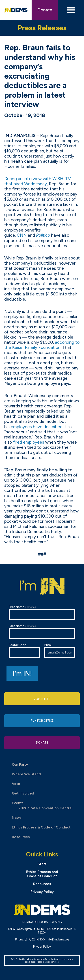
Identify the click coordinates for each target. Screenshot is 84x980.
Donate (45, 10)
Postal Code (24, 650)
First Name (42, 612)
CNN (22, 235)
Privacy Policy (42, 892)
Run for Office (42, 721)
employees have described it (39, 427)
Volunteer (42, 699)
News (17, 818)
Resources (21, 837)
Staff (42, 864)
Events (18, 803)
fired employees (29, 442)
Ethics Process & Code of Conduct (41, 827)
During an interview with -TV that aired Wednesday (38, 181)
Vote (16, 784)
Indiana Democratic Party (16, 10)
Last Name (42, 631)
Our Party (20, 764)
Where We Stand (26, 774)
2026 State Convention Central (45, 808)
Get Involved (23, 793)
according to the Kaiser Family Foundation (42, 345)
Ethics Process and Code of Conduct (42, 874)
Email (60, 650)
